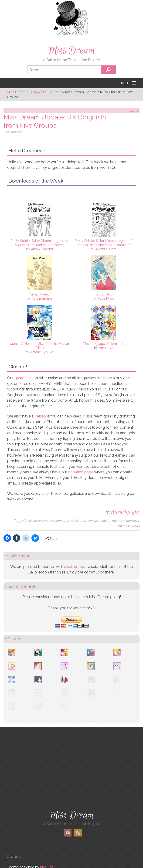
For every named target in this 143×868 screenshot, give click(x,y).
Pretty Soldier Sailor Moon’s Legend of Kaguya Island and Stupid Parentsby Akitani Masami (39, 245)
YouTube (68, 833)
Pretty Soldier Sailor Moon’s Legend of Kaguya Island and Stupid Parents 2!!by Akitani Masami (104, 245)
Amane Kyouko (98, 521)
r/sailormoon (75, 567)
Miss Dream (71, 51)
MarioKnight (124, 512)
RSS (78, 833)
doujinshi (132, 521)
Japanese (124, 526)
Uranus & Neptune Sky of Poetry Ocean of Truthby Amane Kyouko (39, 348)
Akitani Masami (37, 521)
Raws (136, 526)
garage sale (24, 378)
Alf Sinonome (59, 521)
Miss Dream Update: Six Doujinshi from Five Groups (55, 121)
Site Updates (12, 132)
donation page (81, 472)
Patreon (41, 416)
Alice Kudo (78, 521)
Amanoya (118, 521)
